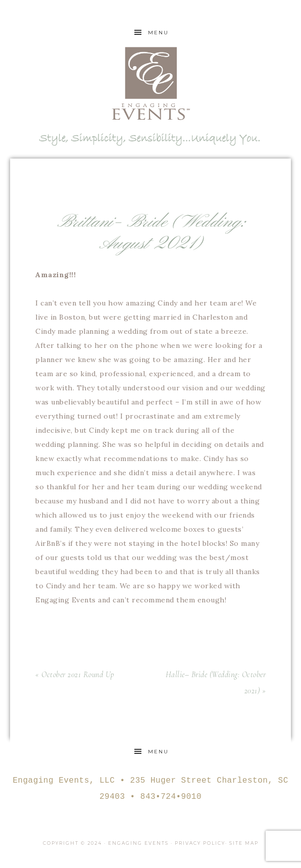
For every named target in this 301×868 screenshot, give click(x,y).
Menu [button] (158, 33)
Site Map (244, 843)
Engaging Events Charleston (150, 83)
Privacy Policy (200, 843)
